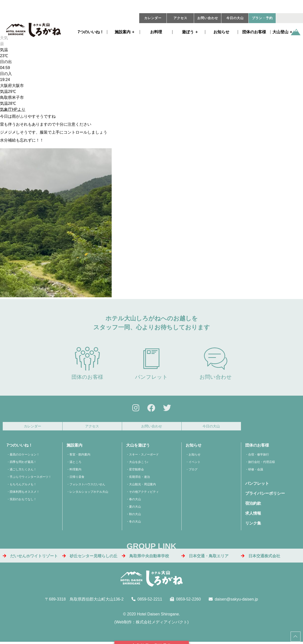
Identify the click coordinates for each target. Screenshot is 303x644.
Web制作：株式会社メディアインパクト (151, 624)
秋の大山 (135, 516)
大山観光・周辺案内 (142, 486)
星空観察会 (136, 471)
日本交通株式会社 (261, 557)
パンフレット (151, 363)
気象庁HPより (13, 109)
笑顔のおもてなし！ (23, 501)
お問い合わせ (208, 18)
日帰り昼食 (77, 478)
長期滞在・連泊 (139, 478)
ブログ (193, 471)
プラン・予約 (262, 18)
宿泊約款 (253, 505)
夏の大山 (135, 508)
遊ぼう (188, 32)
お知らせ (221, 32)
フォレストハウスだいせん (87, 486)
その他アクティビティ (144, 493)
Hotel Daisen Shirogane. (158, 616)
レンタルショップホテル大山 (89, 493)
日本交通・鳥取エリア (205, 557)
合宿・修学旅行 (259, 456)
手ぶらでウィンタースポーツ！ (31, 478)
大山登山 (280, 32)
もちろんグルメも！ (23, 486)
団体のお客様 (254, 32)
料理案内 (75, 471)
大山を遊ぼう (138, 447)
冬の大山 (135, 523)
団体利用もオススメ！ (25, 493)
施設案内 (123, 32)
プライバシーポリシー (265, 495)
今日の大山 (235, 18)
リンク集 (253, 525)
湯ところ (75, 463)
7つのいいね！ (91, 32)
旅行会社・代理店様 (262, 463)
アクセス (180, 18)
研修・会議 (256, 471)
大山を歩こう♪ (139, 463)
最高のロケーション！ (25, 456)
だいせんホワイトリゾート (30, 557)
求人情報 (253, 515)
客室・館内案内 (80, 456)
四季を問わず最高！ (23, 463)
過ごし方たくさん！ (23, 471)
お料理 (156, 32)
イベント (195, 463)
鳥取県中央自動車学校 (145, 557)
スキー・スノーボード (144, 456)
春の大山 (135, 501)
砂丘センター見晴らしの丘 (90, 557)
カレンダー (153, 18)
